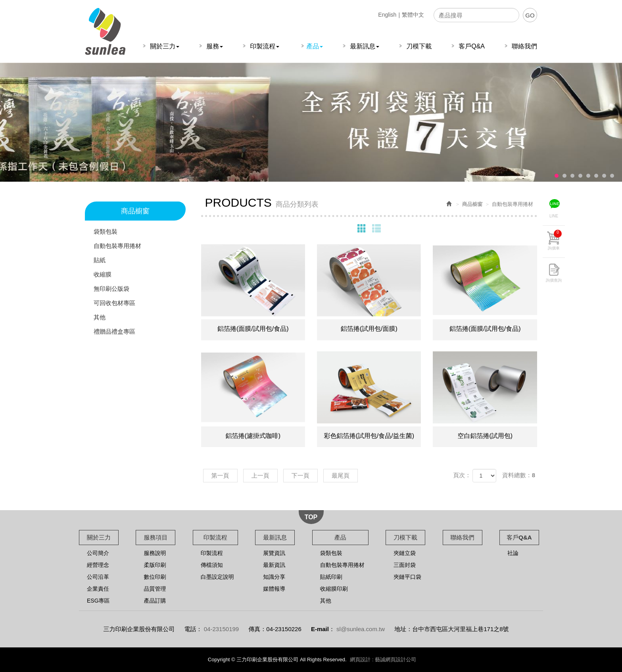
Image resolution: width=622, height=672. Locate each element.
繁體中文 (413, 15)
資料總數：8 (519, 475)
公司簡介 (98, 553)
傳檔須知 (212, 565)
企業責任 (98, 589)
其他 (100, 317)
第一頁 (220, 475)
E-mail (320, 629)
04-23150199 (221, 629)
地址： (403, 629)
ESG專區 (98, 601)
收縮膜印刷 (334, 589)
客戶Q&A (519, 537)
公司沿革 (98, 577)
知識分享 (274, 577)
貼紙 (100, 260)
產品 (340, 537)
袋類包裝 (106, 231)
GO (530, 15)
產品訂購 (155, 601)
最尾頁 (341, 475)
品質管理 (155, 589)
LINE (554, 216)
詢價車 (555, 240)
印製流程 (215, 537)
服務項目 (155, 537)
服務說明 (155, 553)
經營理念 (98, 565)
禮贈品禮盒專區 (114, 331)
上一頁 (260, 475)
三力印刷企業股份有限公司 (105, 31)
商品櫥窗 (472, 204)
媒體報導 (274, 589)
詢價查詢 (554, 280)
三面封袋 (405, 565)
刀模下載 (405, 537)
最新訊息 (275, 537)
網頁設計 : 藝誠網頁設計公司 (383, 660)
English (387, 15)
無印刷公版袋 (111, 289)
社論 (513, 553)
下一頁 (300, 475)
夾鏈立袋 (405, 553)
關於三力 (99, 537)
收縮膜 (103, 274)
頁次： (462, 475)
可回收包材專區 (114, 303)
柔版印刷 (155, 565)
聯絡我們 (463, 537)
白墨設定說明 (217, 577)
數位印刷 (155, 577)
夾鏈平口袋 (407, 577)
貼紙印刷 (331, 577)
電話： (193, 629)
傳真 (254, 629)
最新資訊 (274, 565)
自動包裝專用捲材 (117, 246)
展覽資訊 (274, 553)
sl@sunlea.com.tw (361, 629)
